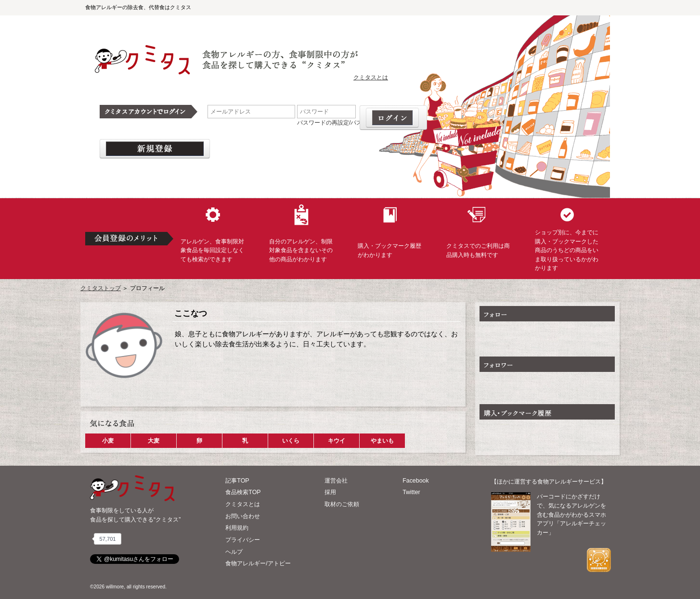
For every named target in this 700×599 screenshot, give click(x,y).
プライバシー (243, 540)
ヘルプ (234, 552)
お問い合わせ (243, 516)
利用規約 (237, 528)
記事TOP (237, 481)
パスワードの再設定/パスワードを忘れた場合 (356, 123)
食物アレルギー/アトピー (258, 563)
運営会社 (336, 481)
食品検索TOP (243, 492)
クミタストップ (101, 288)
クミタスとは (371, 77)
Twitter (411, 492)
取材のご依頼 (342, 504)
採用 (330, 492)
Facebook (415, 481)
